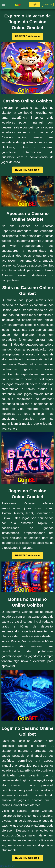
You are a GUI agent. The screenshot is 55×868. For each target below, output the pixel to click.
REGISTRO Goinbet (27, 36)
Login (34, 4)
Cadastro (48, 4)
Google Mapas (8, 866)
